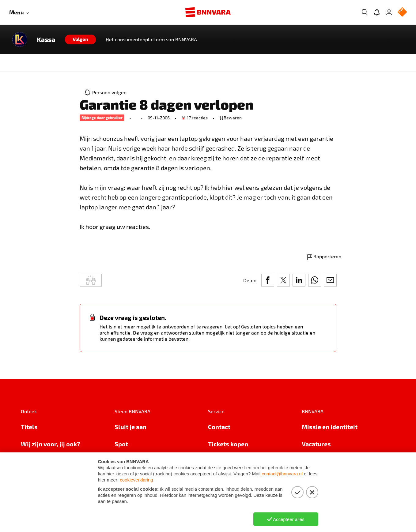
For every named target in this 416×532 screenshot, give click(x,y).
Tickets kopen (228, 444)
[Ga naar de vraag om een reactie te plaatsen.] (195, 118)
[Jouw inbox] (377, 12)
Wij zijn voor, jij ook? (50, 444)
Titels (29, 427)
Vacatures (316, 444)
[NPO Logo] (402, 12)
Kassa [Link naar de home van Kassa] (46, 39)
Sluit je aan (130, 427)
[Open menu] (19, 12)
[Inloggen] (389, 12)
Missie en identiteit (330, 427)
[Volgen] (80, 39)
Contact (219, 427)
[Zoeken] (365, 12)
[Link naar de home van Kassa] (20, 39)
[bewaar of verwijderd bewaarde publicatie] (231, 118)
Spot (121, 444)
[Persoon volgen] (106, 92)
